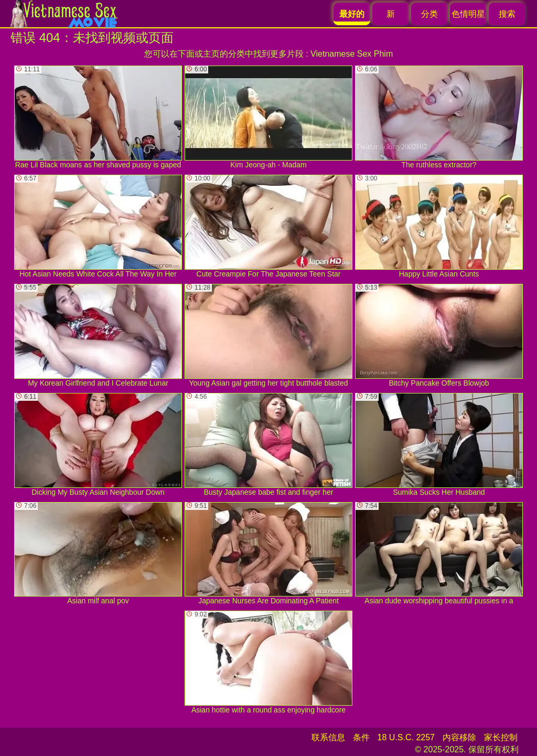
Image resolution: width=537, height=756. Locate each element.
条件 (361, 737)
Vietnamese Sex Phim (352, 54)
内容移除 (459, 737)
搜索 (507, 14)
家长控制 (501, 737)
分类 (429, 14)
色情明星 (468, 14)
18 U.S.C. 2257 (406, 737)
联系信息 (328, 737)
